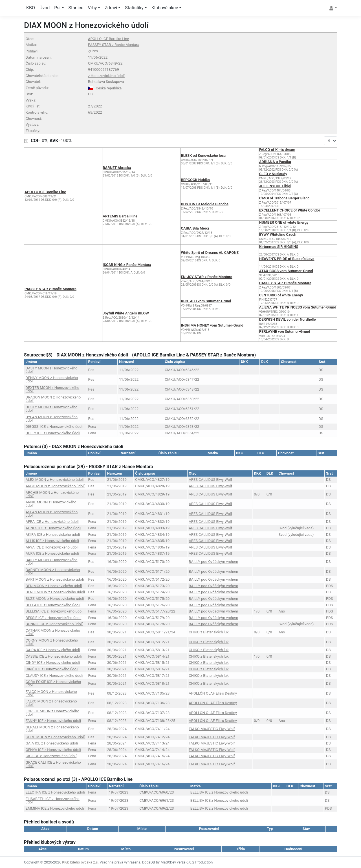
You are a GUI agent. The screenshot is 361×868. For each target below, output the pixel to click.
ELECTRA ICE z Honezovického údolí (55, 792)
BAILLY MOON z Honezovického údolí (52, 562)
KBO (31, 8)
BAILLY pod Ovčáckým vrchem (213, 562)
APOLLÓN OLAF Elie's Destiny (213, 693)
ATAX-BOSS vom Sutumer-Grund (286, 271)
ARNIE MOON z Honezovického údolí (51, 504)
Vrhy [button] (93, 8)
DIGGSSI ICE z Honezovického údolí (54, 427)
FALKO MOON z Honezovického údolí (51, 703)
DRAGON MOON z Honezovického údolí (53, 399)
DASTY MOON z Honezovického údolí (52, 370)
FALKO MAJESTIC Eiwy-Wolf (212, 729)
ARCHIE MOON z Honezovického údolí (52, 494)
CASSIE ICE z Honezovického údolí (54, 656)
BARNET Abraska (117, 168)
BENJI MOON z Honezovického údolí (55, 592)
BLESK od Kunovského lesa (203, 156)
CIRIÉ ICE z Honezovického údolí (52, 669)
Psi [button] (57, 8)
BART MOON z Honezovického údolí (55, 579)
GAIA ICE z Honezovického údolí (52, 743)
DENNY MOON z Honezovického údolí (52, 379)
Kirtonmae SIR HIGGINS (279, 247)
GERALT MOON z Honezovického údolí (52, 729)
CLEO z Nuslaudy (273, 174)
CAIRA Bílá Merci (195, 228)
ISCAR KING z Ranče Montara (127, 265)
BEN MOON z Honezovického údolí (54, 586)
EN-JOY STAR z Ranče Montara (207, 277)
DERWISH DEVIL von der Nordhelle (288, 319)
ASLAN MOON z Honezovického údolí (52, 514)
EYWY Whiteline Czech (278, 234)
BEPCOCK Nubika (195, 180)
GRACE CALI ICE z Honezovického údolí (53, 764)
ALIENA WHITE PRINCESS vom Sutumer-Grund (298, 307)
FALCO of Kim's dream (277, 150)
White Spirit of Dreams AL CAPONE (210, 253)
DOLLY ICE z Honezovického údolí (53, 433)
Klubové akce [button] (165, 8)
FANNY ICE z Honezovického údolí (53, 721)
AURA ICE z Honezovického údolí (52, 553)
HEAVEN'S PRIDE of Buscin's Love (287, 259)
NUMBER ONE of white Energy (284, 222)
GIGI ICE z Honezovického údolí (51, 756)
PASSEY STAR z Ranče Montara (114, 45)
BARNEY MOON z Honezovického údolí (53, 571)
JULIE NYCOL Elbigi (275, 186)
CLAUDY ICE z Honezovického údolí (54, 676)
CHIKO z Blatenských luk (209, 632)
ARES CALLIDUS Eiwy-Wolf (210, 480)
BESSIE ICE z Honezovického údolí (54, 618)
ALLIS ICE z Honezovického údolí (52, 541)
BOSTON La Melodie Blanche (205, 204)
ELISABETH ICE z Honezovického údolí (53, 800)
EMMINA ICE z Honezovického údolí (55, 808)
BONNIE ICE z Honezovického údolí (54, 624)
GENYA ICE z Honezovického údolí (53, 750)
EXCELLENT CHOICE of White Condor (290, 210)
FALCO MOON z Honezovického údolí (51, 693)
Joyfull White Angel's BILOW (126, 313)
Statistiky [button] (134, 8)
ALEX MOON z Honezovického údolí (55, 480)
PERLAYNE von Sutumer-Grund (285, 331)
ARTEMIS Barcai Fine (120, 216)
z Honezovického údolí (106, 76)
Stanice (76, 8)
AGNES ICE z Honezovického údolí (53, 528)
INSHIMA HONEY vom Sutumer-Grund (212, 325)
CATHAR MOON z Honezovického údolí (53, 632)
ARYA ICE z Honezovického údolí (52, 547)
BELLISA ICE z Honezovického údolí (55, 611)
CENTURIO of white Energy (281, 295)
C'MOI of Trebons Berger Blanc (284, 198)
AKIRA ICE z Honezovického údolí (53, 535)
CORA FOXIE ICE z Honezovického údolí (53, 683)
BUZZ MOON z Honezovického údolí (55, 599)
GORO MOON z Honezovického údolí (55, 737)
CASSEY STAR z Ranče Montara (285, 283)
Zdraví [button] (111, 8)
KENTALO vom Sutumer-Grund (206, 301)
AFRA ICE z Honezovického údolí (52, 522)
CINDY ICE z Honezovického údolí (53, 663)
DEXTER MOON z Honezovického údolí (52, 389)
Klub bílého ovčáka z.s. (80, 862)
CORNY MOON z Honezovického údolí (52, 642)
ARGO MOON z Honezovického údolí (55, 486)
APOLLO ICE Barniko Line (108, 39)
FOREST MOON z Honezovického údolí (52, 713)
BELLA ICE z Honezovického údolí (53, 605)
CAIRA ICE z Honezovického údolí (53, 650)
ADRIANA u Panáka (275, 162)
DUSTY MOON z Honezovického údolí (52, 409)
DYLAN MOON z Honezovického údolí (52, 419)
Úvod (45, 8)
